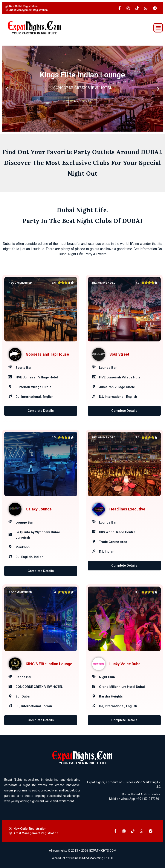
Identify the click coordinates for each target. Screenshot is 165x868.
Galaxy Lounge (39, 509)
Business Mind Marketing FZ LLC (91, 858)
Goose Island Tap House (47, 354)
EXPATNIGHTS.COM (103, 851)
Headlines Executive (127, 509)
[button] (158, 28)
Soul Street (119, 354)
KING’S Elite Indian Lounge (49, 664)
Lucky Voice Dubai (125, 664)
